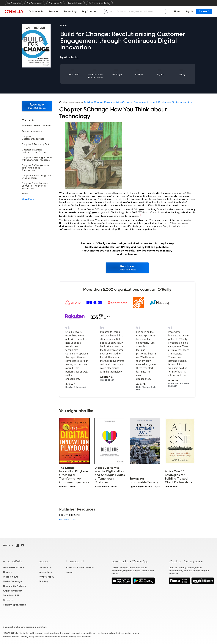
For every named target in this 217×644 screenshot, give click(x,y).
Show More (28, 199)
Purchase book (68, 519)
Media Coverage (12, 581)
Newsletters (45, 572)
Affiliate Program (13, 591)
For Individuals (75, 3)
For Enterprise (14, 3)
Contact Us (45, 567)
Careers (7, 572)
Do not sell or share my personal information (24, 627)
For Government (35, 3)
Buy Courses (89, 11)
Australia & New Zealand (80, 567)
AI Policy (43, 581)
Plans (177, 11)
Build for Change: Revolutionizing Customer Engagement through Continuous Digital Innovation (138, 102)
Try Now (204, 11)
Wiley (182, 74)
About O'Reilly (13, 561)
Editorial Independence (47, 637)
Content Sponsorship (15, 605)
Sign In (189, 11)
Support (44, 561)
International (75, 561)
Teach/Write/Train (13, 567)
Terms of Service (11, 637)
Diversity (8, 600)
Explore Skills (36, 11)
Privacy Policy (46, 577)
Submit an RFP (11, 595)
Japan (70, 572)
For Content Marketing (99, 3)
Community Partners (14, 586)
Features (53, 11)
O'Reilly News (10, 577)
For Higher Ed (55, 3)
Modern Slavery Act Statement (76, 637)
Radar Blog (70, 11)
